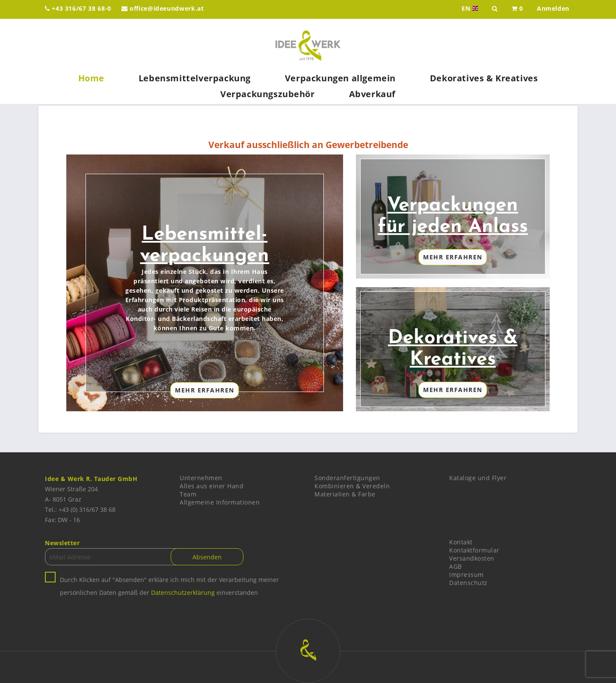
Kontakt (461, 542)
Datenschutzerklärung (183, 592)
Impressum (466, 575)
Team (188, 494)
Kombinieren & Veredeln (352, 486)
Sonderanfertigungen (347, 478)
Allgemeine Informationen (220, 502)
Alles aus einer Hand (212, 486)
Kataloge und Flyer (478, 478)
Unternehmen (201, 478)
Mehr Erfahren (205, 390)
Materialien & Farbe (345, 494)
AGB (456, 566)
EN (471, 9)
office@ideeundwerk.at (163, 8)
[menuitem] (517, 9)
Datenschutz (468, 583)
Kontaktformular (474, 550)
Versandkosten (472, 558)
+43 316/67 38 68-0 (78, 8)
